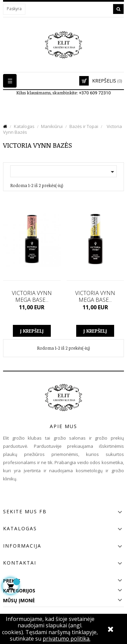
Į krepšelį (32, 331)
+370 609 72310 (95, 93)
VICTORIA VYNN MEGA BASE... (32, 296)
